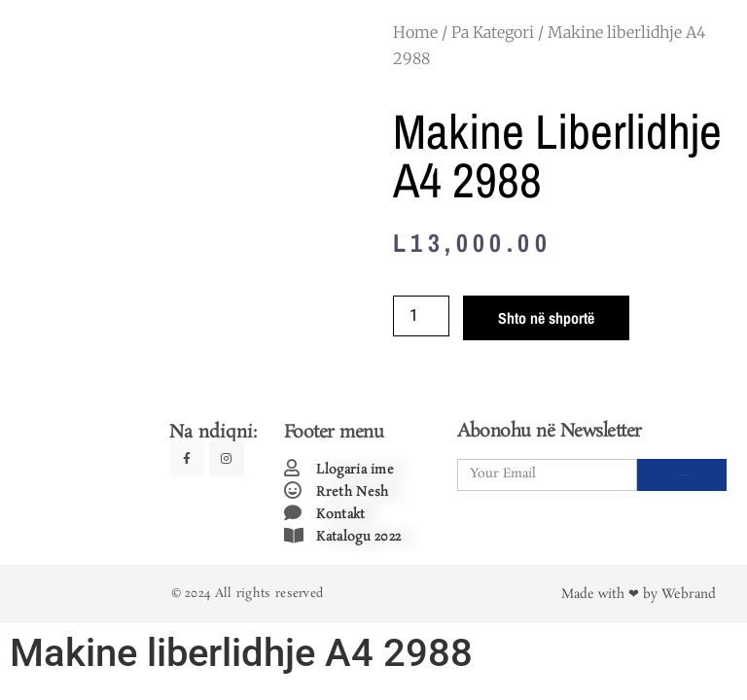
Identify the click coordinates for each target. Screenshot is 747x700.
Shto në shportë (546, 318)
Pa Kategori (493, 32)
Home (415, 32)
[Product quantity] (421, 316)
